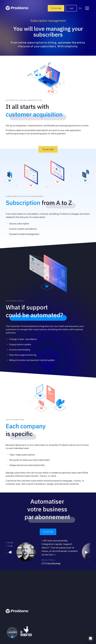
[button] (90, 639)
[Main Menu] (87, 9)
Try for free (56, 9)
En (80, 9)
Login (71, 9)
